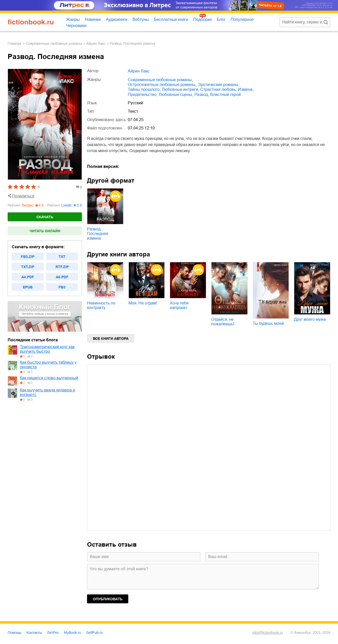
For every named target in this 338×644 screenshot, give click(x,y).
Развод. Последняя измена (98, 234)
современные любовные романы (54, 43)
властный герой (226, 94)
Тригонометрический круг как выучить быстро (47, 349)
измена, (246, 89)
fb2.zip (28, 257)
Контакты (34, 633)
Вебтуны (140, 19)
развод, (202, 94)
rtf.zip (62, 267)
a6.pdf (62, 277)
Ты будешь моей (268, 323)
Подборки (202, 19)
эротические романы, (219, 85)
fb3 (62, 287)
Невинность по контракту (101, 305)
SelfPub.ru (94, 633)
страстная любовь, (219, 89)
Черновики (76, 26)
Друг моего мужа (310, 319)
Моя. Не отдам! (143, 303)
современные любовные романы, (160, 80)
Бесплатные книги (171, 19)
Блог (221, 19)
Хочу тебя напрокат (179, 305)
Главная (15, 43)
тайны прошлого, (144, 89)
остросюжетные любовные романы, (162, 85)
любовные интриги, (180, 89)
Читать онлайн (45, 231)
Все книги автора (111, 339)
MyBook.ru (73, 633)
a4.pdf (28, 277)
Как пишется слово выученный (49, 378)
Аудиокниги (117, 19)
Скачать (45, 217)
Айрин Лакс (96, 43)
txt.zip (28, 267)
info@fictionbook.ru (267, 633)
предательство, (143, 94)
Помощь (15, 633)
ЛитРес (53, 633)
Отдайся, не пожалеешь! (223, 322)
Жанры (73, 19)
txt (62, 257)
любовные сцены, (176, 94)
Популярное (242, 19)
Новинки (93, 19)
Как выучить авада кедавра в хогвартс (47, 392)
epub (28, 287)
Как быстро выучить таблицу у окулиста (48, 365)
